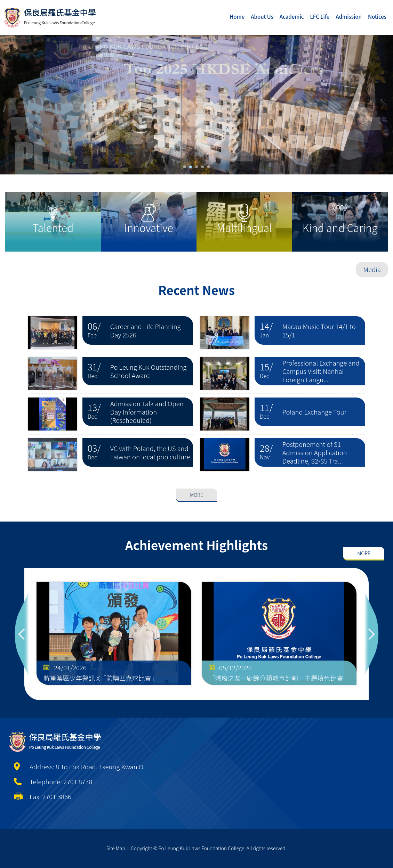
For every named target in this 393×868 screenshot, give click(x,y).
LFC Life (320, 17)
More (196, 473)
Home (237, 17)
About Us (262, 17)
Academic (292, 17)
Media (372, 269)
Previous (22, 634)
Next (371, 634)
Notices (377, 17)
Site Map (116, 848)
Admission (349, 17)
